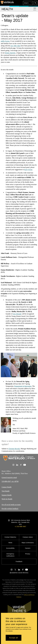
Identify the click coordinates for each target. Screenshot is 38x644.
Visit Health (6, 491)
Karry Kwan (28, 170)
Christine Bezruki (14, 449)
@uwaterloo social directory (19, 573)
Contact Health (6, 487)
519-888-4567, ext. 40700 (10, 481)
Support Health (7, 495)
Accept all (14, 638)
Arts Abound (17, 314)
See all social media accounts (11, 505)
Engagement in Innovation (23, 386)
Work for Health (7, 499)
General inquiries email (9, 477)
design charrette (10, 53)
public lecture (5, 41)
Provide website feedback (10, 509)
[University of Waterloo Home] (7, 3)
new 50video (16, 46)
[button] (28, 3)
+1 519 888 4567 (20, 527)
